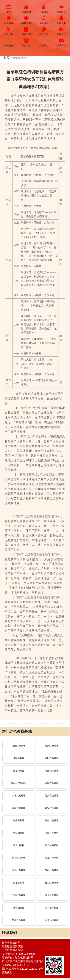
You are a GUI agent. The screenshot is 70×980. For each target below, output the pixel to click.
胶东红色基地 (52, 858)
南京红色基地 (19, 870)
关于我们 (44, 42)
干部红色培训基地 (12, 950)
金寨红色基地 (52, 783)
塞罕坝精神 (19, 908)
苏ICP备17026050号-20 (16, 965)
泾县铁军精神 (52, 845)
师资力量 (26, 42)
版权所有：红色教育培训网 (18, 958)
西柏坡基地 (19, 883)
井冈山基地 (19, 758)
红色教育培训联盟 (12, 946)
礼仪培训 (44, 31)
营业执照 (7, 972)
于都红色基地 (19, 895)
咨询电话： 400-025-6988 (18, 954)
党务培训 (44, 20)
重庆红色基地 (52, 746)
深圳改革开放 (52, 908)
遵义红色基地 (52, 883)
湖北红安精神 (52, 833)
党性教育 (61, 9)
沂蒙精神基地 (52, 771)
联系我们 (61, 42)
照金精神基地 (52, 920)
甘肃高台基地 (52, 796)
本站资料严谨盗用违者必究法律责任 (23, 961)
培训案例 (26, 9)
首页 (9, 9)
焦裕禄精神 (19, 771)
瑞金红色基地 (52, 821)
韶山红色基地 (52, 870)
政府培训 (61, 20)
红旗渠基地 (19, 821)
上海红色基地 (19, 746)
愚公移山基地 (19, 858)
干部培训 (44, 9)
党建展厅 (61, 31)
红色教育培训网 (11, 943)
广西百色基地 (19, 920)
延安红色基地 (52, 808)
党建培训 (26, 20)
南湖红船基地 (19, 808)
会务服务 (9, 42)
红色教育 (9, 20)
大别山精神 (19, 833)
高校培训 (26, 31)
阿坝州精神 (19, 845)
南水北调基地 (19, 796)
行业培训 (9, 31)
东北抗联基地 (52, 895)
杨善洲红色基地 (19, 783)
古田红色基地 (52, 758)
